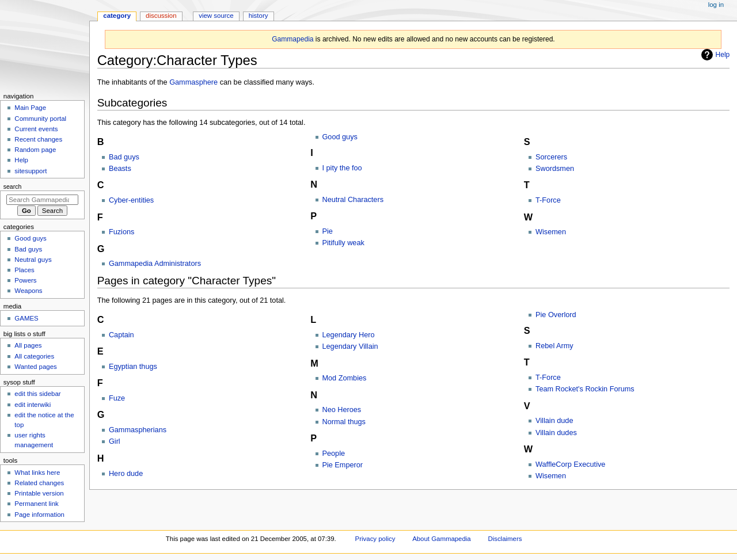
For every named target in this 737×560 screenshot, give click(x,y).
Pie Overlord (556, 315)
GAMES (26, 318)
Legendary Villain (350, 346)
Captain (121, 335)
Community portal (40, 119)
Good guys (340, 137)
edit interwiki (33, 405)
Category (117, 16)
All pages (28, 345)
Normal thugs (344, 422)
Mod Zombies (345, 378)
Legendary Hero (349, 335)
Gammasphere (193, 82)
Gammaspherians (138, 430)
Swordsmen (555, 169)
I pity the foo (342, 168)
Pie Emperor (343, 465)
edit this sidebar (37, 394)
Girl (115, 441)
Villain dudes (556, 433)
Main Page (30, 108)
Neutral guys (33, 260)
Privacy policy (375, 539)
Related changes (39, 483)
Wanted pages (35, 367)
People (334, 454)
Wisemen (551, 232)
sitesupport (31, 171)
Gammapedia (292, 39)
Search (13, 186)
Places (24, 270)
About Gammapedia (442, 539)
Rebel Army (554, 346)
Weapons (28, 291)
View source (216, 16)
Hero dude (126, 474)
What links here (37, 473)
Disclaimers (505, 539)
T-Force (548, 200)
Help (714, 55)
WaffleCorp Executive (570, 464)
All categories (34, 356)
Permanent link (36, 504)
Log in (716, 5)
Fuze (117, 398)
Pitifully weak (343, 243)
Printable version (39, 493)
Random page (35, 150)
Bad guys (124, 157)
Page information (39, 515)
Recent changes (38, 139)
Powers (25, 280)
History (259, 16)
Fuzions (121, 232)
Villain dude (554, 421)
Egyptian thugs (133, 367)
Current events (36, 129)
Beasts (120, 169)
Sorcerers (551, 157)
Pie (328, 231)
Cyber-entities (131, 200)
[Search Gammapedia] (42, 200)
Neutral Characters (353, 200)
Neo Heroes (342, 410)
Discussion (161, 16)
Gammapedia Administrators (155, 264)
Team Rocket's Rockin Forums (585, 389)
